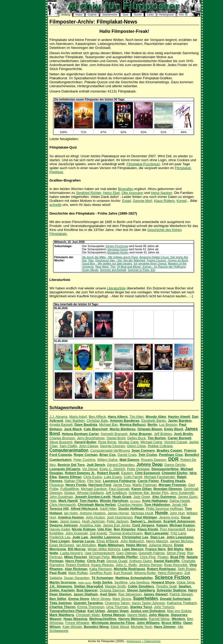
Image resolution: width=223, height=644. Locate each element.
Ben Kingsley (124, 529)
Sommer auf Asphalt (113, 270)
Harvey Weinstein (133, 619)
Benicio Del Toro (71, 465)
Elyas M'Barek (107, 541)
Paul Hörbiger (146, 517)
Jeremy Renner (150, 565)
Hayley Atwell (179, 417)
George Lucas (83, 541)
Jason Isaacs (70, 521)
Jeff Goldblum (116, 493)
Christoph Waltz (88, 615)
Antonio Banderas (125, 421)
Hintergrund (166, 15)
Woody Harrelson (114, 501)
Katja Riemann (101, 569)
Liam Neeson (133, 549)
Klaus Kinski (148, 529)
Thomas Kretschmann (126, 533)
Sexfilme (121, 582)
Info (181, 15)
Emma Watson (113, 615)
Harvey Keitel (60, 529)
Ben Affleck (97, 417)
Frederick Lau (60, 537)
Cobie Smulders (141, 586)
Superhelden (146, 598)
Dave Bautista (86, 425)
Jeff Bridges (163, 434)
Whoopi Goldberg (90, 493)
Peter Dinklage (138, 469)
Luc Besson (168, 425)
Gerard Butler (85, 442)
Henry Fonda (76, 485)
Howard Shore (163, 582)
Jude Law (80, 537)
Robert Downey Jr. (80, 473)
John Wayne (159, 615)
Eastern (127, 473)
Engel (126, 201)
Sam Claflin (68, 446)
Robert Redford (78, 565)
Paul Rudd (58, 573)
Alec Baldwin (75, 421)
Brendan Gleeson (168, 489)
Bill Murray (77, 549)
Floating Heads (173, 481)
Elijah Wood (120, 627)
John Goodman (61, 497)
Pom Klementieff (172, 529)
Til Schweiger (103, 578)
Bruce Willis (171, 623)
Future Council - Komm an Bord (167, 260)
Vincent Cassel (175, 442)
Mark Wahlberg (62, 615)
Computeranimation (69, 450)
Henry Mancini (157, 541)
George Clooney (113, 446)
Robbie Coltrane (160, 446)
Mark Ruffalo (78, 573)
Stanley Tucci (141, 607)
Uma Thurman (117, 607)
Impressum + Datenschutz (144, 641)
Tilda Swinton (61, 603)
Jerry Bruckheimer (91, 438)
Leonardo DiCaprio (65, 469)
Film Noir (94, 481)
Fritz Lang (178, 533)
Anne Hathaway (155, 501)
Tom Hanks (89, 501)
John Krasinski (77, 533)
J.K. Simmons (61, 586)
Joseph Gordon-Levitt (93, 497)
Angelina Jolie (90, 525)
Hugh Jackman (93, 521)
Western (178, 619)
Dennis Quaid (117, 561)
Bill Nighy (175, 549)
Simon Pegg (176, 553)
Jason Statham (86, 594)
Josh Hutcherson (120, 517)
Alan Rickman (76, 569)
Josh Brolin (183, 434)
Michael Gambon (94, 489)
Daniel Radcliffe (167, 561)
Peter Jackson (118, 521)
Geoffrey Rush (101, 573)
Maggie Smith (115, 586)
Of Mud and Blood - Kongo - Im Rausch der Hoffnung (151, 267)
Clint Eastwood (147, 473)
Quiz (125, 15)
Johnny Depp (149, 464)
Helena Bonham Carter (80, 434)
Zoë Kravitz (99, 533)
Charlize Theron (62, 607)
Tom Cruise (148, 455)
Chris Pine (148, 557)
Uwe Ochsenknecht (99, 553)
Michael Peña (99, 557)
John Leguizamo (180, 537)
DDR (173, 459)
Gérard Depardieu (121, 465)
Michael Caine (151, 442)
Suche (138, 15)
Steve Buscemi (61, 442)
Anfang (66, 15)
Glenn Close (136, 446)
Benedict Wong (96, 627)
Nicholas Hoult (142, 513)
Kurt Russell (123, 573)
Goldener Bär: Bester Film (148, 493)
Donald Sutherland (175, 599)
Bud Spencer (87, 590)
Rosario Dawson (154, 460)
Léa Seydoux (140, 582)
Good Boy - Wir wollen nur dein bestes (107, 263)
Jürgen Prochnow (117, 246)
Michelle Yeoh (141, 627)
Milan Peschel (76, 557)
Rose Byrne (107, 442)
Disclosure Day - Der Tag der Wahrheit (120, 260)
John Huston (95, 517)
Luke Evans (113, 477)
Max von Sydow (179, 611)
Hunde (162, 513)
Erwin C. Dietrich (112, 469)
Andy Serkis (102, 582)
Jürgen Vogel (118, 611)
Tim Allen (137, 417)
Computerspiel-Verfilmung (110, 450)
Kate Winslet (72, 627)
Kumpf (182, 201)
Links (150, 15)
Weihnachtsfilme (103, 619)
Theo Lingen (60, 541)
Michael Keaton (182, 525)
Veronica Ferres (118, 249)
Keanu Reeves (102, 565)
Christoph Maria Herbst (97, 505)
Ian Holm (71, 513)
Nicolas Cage (128, 442)
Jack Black (73, 429)
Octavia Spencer (112, 590)
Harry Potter (75, 561)
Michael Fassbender (159, 477)
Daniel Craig (127, 455)
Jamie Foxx (122, 485)
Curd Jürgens (143, 525)
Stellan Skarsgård (89, 586)
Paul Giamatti (119, 489)
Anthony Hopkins (92, 513)
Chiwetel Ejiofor (175, 473)
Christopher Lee (135, 537)
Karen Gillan (141, 489)
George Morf (143, 201)
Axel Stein (108, 594)
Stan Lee (157, 537)
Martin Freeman (145, 485)
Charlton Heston (130, 505)
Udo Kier (105, 529)
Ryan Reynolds (176, 565)
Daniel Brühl (116, 438)
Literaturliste (116, 288)
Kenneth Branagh (114, 434)
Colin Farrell (133, 477)
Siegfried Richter (88, 193)
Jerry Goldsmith (182, 493)
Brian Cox (107, 455)
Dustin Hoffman (131, 509)
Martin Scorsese (63, 582)
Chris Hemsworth (63, 505)
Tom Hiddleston (157, 505)
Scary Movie (90, 270)
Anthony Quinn (141, 561)
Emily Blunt (174, 429)
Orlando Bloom (150, 429)
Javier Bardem (180, 421)
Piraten (163, 557)
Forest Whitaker (77, 623)
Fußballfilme (70, 489)
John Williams (148, 623)
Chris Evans (93, 477)
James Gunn (188, 497)
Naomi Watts (137, 615)
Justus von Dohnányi (148, 611)
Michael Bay (108, 425)
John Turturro (164, 607)
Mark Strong (122, 599)
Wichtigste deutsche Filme (113, 623)
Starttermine (110, 15)
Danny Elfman (70, 477)
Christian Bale (97, 421)
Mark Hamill (68, 501)
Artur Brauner (141, 434)
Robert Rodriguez (161, 569)
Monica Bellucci (133, 425)
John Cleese (89, 446)
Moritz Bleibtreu (123, 429)
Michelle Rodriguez (129, 569)
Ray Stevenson (130, 594)
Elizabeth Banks (154, 421)
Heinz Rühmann (170, 573)
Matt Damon (129, 460)
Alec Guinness (164, 497)
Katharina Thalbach (182, 603)
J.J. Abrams (58, 417)
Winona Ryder (145, 573)
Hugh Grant (122, 497)
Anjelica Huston (71, 517)
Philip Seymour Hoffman (164, 509)
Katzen (162, 525)
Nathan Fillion (75, 481)
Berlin (152, 425)
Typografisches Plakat (68, 611)
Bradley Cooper (169, 450)
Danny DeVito (175, 465)
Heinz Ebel (111, 193)
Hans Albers (118, 417)
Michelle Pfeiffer (125, 557)
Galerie (92, 15)
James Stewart (155, 594)
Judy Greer (142, 497)
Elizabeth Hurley (118, 252)
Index (79, 15)
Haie (53, 501)
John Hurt (177, 513)
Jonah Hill (180, 505)
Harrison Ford (100, 485)
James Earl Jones (116, 525)
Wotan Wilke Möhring (104, 549)
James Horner (118, 513)
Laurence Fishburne (119, 481)
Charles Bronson (62, 438)
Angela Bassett (61, 425)
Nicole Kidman (84, 529)
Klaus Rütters (164, 201)
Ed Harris (135, 501)
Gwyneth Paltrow (152, 553)
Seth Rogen (187, 569)
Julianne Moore (161, 545)
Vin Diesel (90, 469)
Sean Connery (143, 450)
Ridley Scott (84, 583)
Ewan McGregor (62, 545)
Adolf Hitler (108, 509)
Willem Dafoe (107, 460)
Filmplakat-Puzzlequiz (143, 164)
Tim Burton (157, 438)
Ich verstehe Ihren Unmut (150, 263)
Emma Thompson (91, 607)
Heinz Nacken (162, 193)
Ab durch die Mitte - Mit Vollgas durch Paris (110, 257)
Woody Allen (156, 417)
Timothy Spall (166, 586)
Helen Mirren (136, 545)
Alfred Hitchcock (84, 509)
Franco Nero (155, 549)
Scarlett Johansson (179, 521)
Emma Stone (79, 599)
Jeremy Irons (169, 517)
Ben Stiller (58, 599)
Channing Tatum (117, 603)
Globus (70, 493)
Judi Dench (96, 465)
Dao (91, 260)
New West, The (105, 267)
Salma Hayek (180, 501)
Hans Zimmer (165, 627)
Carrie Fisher (148, 481)
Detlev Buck (136, 438)
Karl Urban (96, 611)
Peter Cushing (84, 460)
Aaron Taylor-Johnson (148, 603)
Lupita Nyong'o (71, 553)
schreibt (55, 205)
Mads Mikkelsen (111, 545)
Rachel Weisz (159, 619)
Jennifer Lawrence (105, 537)
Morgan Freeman (172, 485)
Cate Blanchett (96, 429)
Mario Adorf (78, 417)
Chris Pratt (96, 561)
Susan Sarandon (77, 578)
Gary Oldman (126, 553)
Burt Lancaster (157, 533)
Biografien (126, 189)
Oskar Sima (185, 582)
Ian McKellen (86, 545)
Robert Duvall (108, 473)
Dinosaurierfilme (165, 469)
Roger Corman (86, 455)
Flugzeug (56, 485)
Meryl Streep (101, 599)
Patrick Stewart (181, 594)
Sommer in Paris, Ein (142, 270)
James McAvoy (182, 541)
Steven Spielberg (141, 590)
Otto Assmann (132, 193)
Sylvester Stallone (171, 590)
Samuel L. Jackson (146, 521)
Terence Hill (59, 509)
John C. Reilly (126, 565)
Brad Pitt (177, 557)
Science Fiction (172, 577)
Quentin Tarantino (88, 603)
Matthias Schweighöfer (134, 578)
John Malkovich (132, 541)
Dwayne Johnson (64, 525)
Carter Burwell (180, 438)
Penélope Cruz (171, 455)
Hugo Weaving (75, 619)
